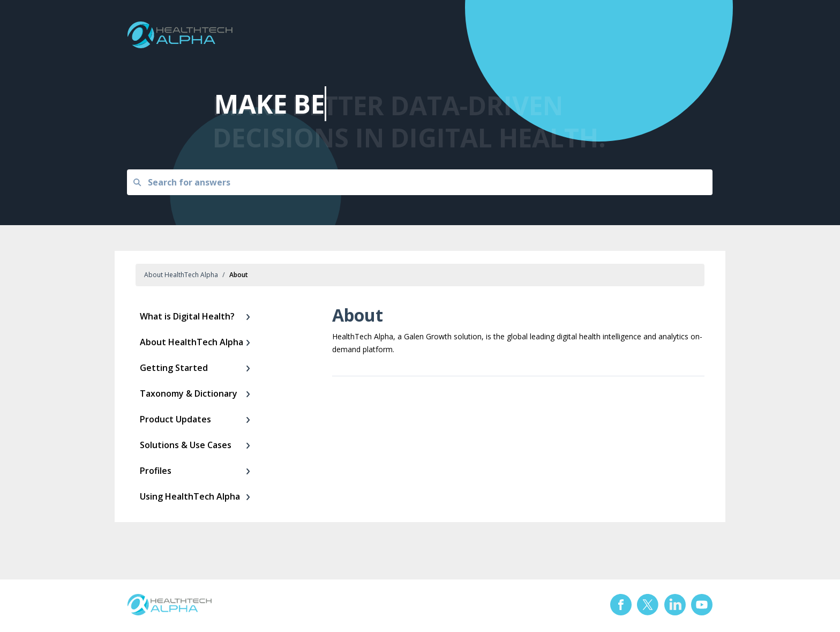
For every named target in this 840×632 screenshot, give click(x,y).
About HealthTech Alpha (181, 275)
